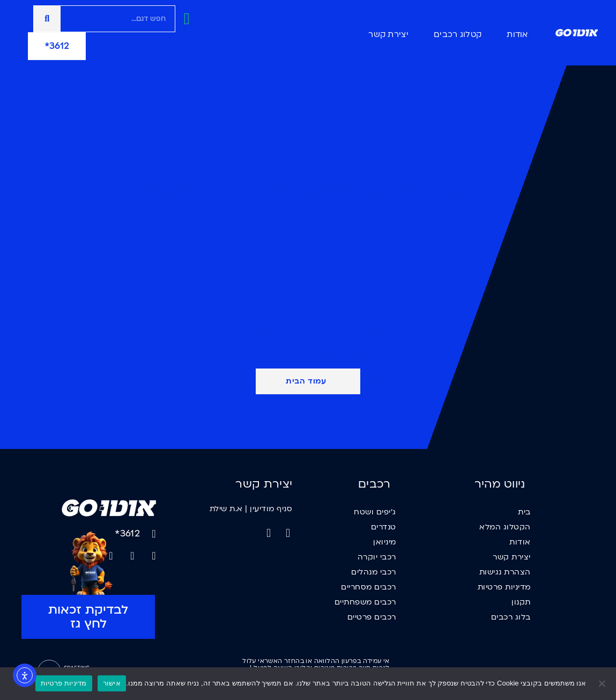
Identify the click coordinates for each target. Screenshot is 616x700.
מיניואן (385, 542)
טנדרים (384, 527)
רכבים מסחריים (369, 587)
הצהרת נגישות (505, 572)
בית (524, 512)
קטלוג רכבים (458, 34)
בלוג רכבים (511, 617)
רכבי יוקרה (377, 557)
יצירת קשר (388, 34)
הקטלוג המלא (505, 527)
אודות (517, 34)
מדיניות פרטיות (504, 587)
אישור (112, 683)
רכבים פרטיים (372, 617)
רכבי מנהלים (374, 572)
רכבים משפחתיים (365, 602)
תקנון (521, 602)
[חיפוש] (47, 19)
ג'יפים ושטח (375, 512)
